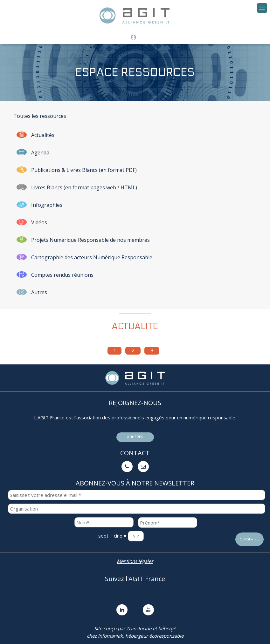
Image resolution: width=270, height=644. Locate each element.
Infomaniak (110, 636)
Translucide (139, 628)
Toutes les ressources (40, 116)
